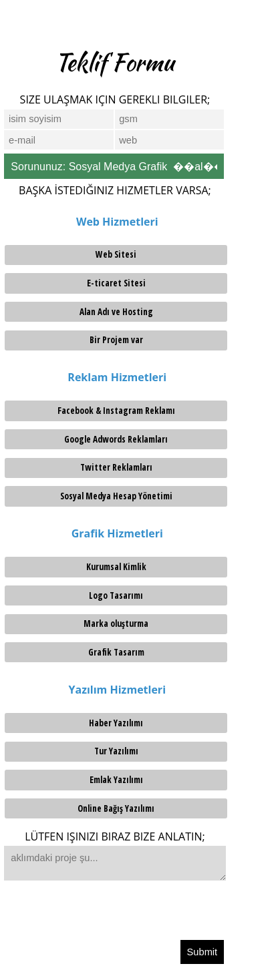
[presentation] (105, 913)
